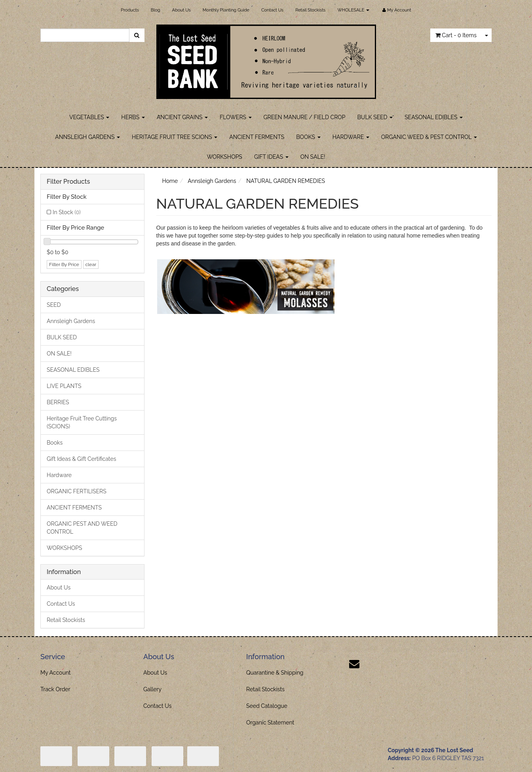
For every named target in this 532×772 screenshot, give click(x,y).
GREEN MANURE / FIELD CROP (305, 117)
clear (91, 264)
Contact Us (272, 10)
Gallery (152, 689)
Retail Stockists (310, 10)
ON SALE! (313, 157)
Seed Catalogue (267, 706)
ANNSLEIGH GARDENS (87, 137)
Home (170, 181)
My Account (56, 673)
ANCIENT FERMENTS (257, 137)
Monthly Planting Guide (226, 10)
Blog (156, 10)
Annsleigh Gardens (71, 321)
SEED (54, 305)
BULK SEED (375, 117)
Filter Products (68, 182)
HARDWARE (351, 137)
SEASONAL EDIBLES (434, 117)
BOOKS (308, 137)
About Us (181, 10)
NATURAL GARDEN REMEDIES (286, 181)
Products (130, 10)
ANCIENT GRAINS (182, 117)
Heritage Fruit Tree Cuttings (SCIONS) (82, 422)
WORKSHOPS (224, 157)
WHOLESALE (353, 10)
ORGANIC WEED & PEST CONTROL (429, 137)
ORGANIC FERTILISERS (77, 491)
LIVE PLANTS (64, 386)
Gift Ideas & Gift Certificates (81, 459)
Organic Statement (270, 723)
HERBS (133, 117)
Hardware (59, 475)
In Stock (67, 212)
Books (55, 443)
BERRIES (58, 402)
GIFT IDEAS (271, 157)
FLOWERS (236, 117)
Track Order (55, 689)
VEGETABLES (89, 117)
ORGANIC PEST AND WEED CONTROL (82, 528)
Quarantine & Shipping (275, 673)
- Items (456, 35)
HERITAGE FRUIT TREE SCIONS (175, 137)
